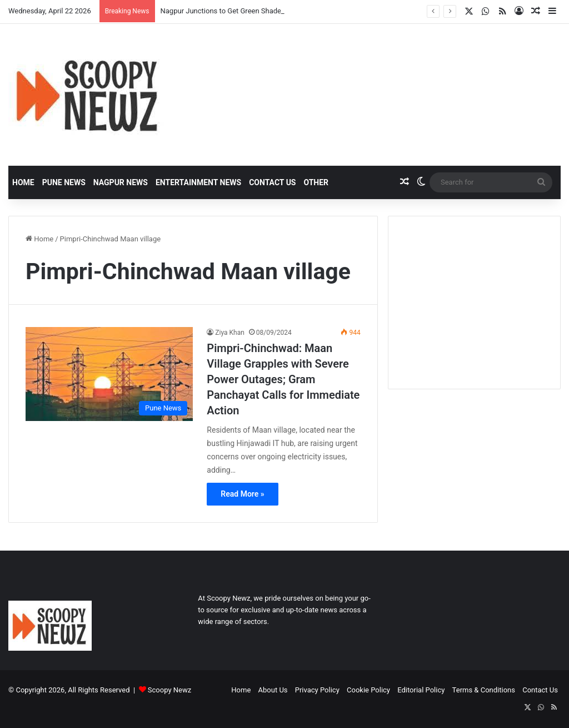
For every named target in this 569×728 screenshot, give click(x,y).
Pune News (64, 182)
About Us (273, 690)
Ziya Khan (230, 333)
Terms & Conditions (484, 690)
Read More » (242, 494)
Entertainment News (198, 182)
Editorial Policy (421, 690)
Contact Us (272, 182)
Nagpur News (121, 182)
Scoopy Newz (169, 690)
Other (316, 182)
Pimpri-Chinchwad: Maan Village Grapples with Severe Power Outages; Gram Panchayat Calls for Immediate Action (283, 379)
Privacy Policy (317, 690)
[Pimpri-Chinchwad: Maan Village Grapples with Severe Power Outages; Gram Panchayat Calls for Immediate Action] (109, 374)
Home (23, 182)
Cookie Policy (368, 690)
